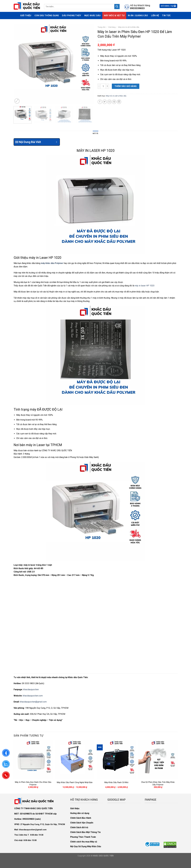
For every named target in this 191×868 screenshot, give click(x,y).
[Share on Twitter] (105, 102)
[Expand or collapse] (57, 142)
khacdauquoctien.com (33, 696)
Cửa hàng (112, 27)
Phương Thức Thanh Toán (83, 837)
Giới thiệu (26, 15)
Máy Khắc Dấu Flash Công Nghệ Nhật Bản (75, 782)
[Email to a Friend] (109, 102)
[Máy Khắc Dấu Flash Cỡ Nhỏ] (116, 760)
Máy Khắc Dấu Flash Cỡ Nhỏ (116, 782)
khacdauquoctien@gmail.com (33, 702)
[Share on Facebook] (100, 102)
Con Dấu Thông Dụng (47, 15)
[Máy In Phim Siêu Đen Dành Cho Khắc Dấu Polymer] (33, 760)
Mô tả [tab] (95, 133)
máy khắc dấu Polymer (52, 263)
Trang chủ (102, 27)
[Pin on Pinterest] (114, 102)
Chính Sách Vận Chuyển (82, 823)
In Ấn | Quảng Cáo (138, 15)
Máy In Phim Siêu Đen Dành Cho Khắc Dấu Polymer (33, 783)
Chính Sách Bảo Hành (81, 818)
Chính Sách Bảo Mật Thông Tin (85, 832)
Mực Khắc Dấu (93, 15)
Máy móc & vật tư (114, 15)
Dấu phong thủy (72, 15)
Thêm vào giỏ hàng (126, 86)
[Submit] (117, 7)
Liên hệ (155, 15)
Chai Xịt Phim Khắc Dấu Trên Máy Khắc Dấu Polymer (158, 783)
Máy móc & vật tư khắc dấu (129, 27)
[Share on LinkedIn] (119, 102)
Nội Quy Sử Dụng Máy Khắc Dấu (86, 846)
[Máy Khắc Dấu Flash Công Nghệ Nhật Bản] (75, 760)
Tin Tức (166, 15)
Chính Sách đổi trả (79, 827)
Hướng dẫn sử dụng (80, 813)
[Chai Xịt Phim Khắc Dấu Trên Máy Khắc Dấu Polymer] (158, 760)
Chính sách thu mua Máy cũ (84, 842)
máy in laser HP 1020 (144, 286)
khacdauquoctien (31, 689)
